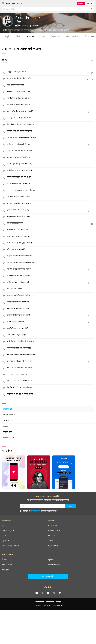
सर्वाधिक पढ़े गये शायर (10, 415)
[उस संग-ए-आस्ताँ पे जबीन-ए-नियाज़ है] (51, 197)
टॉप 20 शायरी (72, 37)
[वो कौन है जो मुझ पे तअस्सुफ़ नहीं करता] (51, 98)
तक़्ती (4, 536)
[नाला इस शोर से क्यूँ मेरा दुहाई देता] (51, 335)
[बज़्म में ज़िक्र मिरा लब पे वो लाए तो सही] (51, 177)
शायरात (5, 426)
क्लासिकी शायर (8, 421)
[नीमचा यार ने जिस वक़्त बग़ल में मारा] (51, 302)
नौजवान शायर (7, 432)
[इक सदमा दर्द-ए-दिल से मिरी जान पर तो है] (51, 361)
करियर (50, 541)
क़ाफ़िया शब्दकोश (8, 531)
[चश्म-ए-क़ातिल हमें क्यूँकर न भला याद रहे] (51, 368)
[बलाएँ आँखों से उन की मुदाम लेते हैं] (51, 328)
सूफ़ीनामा (51, 559)
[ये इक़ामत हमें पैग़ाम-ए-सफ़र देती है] (51, 230)
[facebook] (36, 593)
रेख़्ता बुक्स (6, 570)
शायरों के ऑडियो (8, 438)
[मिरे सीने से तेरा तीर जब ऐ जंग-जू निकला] (51, 387)
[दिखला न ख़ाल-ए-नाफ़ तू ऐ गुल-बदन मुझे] (51, 243)
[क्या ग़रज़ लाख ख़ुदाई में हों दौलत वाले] (51, 184)
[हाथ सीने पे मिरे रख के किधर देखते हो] (51, 210)
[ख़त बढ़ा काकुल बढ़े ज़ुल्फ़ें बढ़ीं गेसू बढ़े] (51, 157)
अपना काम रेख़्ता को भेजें (10, 546)
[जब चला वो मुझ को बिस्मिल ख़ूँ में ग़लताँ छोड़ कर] (51, 137)
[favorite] (4, 73)
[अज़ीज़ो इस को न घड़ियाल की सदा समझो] (51, 170)
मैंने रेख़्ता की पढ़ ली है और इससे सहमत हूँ (39, 511)
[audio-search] (91, 9)
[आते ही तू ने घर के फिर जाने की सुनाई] (51, 144)
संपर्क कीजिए (53, 536)
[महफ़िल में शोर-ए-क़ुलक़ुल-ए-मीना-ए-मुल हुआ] (51, 354)
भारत (38, 26)
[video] (92, 73)
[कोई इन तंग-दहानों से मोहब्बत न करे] (51, 282)
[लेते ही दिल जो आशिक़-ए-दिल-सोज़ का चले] (51, 262)
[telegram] (60, 593)
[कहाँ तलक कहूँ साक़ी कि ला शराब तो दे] (51, 276)
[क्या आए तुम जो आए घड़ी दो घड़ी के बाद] (51, 164)
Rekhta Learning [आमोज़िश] (55, 565)
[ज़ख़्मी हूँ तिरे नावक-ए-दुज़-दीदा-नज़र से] (51, 118)
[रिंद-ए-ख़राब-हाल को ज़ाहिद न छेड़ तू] (51, 105)
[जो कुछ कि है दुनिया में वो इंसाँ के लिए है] (51, 348)
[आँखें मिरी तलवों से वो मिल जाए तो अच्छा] (51, 151)
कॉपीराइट (58, 602)
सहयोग (4, 526)
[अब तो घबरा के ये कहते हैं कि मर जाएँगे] (51, 78)
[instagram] (54, 593)
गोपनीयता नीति (36, 511)
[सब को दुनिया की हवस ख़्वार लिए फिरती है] (51, 111)
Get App (89, 3)
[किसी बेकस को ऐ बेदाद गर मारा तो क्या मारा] (51, 124)
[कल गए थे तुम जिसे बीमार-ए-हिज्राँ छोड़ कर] (51, 295)
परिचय (18, 37)
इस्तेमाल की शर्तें (50, 602)
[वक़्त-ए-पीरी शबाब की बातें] (51, 85)
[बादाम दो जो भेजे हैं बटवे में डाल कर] (51, 289)
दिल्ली (34, 26)
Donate (81, 3)
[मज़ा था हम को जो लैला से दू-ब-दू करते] (51, 216)
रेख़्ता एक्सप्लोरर (54, 546)
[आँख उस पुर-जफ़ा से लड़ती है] (51, 249)
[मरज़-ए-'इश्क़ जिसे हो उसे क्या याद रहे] (51, 91)
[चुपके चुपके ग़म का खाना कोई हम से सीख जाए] (51, 190)
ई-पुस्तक (55, 37)
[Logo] (10, 4)
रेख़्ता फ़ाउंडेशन (53, 526)
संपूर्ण (7, 37)
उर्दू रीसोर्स (5, 541)
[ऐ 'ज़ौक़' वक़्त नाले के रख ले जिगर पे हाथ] (51, 256)
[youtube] (48, 593)
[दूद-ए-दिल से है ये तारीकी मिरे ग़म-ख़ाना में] (51, 381)
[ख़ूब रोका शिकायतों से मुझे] (51, 223)
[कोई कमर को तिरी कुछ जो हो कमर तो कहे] (51, 394)
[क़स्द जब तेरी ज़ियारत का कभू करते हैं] (51, 315)
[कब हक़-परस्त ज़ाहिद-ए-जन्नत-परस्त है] (51, 203)
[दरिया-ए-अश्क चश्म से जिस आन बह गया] (51, 131)
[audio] (88, 73)
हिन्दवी (4, 559)
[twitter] (42, 593)
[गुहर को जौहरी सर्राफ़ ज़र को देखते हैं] (51, 308)
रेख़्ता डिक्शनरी (7, 565)
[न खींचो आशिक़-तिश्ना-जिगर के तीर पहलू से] (51, 341)
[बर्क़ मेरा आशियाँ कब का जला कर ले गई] (51, 269)
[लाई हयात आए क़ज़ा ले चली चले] (51, 72)
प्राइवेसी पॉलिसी (40, 602)
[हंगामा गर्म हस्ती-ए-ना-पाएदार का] (51, 374)
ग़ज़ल (31, 37)
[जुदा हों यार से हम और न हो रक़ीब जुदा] (51, 236)
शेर (42, 37)
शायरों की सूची (8, 409)
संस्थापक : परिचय (54, 531)
